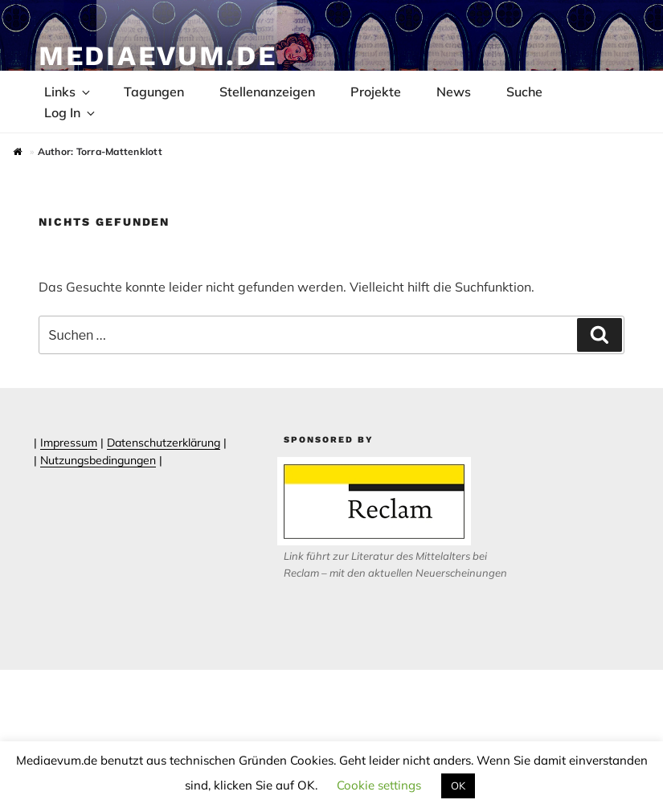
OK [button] (458, 785)
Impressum (69, 443)
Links (68, 92)
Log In (71, 112)
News (454, 92)
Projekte (376, 92)
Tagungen (154, 92)
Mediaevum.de (158, 55)
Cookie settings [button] (379, 785)
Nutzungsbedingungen (98, 460)
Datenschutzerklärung (164, 443)
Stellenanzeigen (267, 92)
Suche (524, 92)
